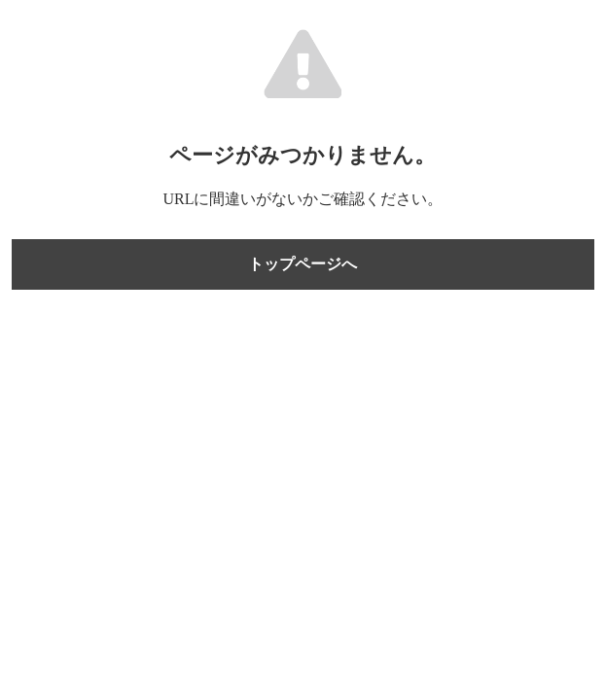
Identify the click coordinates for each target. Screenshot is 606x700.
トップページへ (303, 264)
